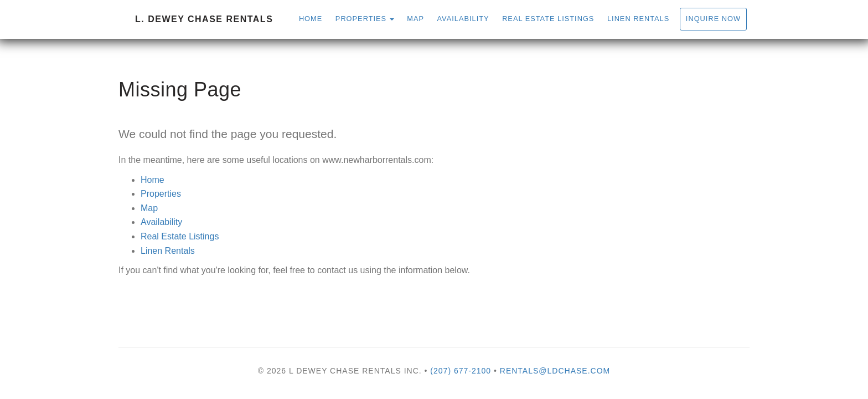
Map (415, 19)
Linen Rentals (638, 19)
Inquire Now (713, 19)
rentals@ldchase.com (555, 371)
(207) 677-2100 (461, 371)
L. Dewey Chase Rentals (204, 19)
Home (311, 19)
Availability (463, 19)
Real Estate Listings (548, 19)
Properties (361, 19)
